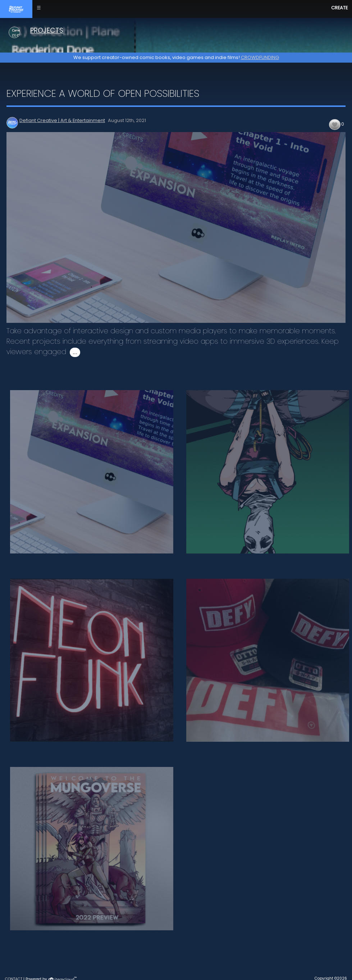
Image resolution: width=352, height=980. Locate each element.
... (75, 352)
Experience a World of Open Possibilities (103, 93)
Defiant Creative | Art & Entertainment (62, 120)
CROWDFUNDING (260, 57)
